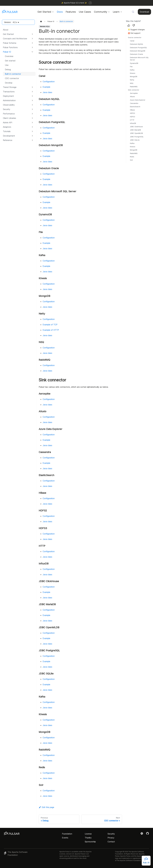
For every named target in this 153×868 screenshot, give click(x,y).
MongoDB (134, 77)
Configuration (49, 82)
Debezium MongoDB (138, 51)
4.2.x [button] (15, 22)
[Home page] (41, 21)
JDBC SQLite (135, 140)
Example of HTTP (51, 330)
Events (65, 838)
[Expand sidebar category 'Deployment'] (32, 96)
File (131, 67)
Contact (111, 842)
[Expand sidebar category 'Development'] (32, 136)
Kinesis (133, 73)
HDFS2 (132, 113)
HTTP (132, 120)
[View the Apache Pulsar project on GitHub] (147, 834)
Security (111, 834)
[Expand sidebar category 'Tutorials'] (32, 131)
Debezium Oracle (136, 54)
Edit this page (46, 807)
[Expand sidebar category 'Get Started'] (32, 34)
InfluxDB (133, 123)
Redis (132, 157)
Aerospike (134, 93)
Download (144, 12)
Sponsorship (90, 842)
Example (46, 87)
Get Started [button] (44, 12)
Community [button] (101, 12)
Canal (132, 41)
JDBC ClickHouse (136, 127)
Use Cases (85, 12)
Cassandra (134, 103)
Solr (131, 160)
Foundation (67, 834)
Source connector (135, 38)
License (88, 834)
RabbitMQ (134, 87)
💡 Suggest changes (136, 30)
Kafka (132, 70)
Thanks (88, 838)
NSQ (132, 83)
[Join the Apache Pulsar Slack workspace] (142, 834)
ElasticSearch (135, 107)
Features (71, 12)
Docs (60, 12)
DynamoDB (134, 63)
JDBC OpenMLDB (136, 133)
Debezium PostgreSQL (138, 48)
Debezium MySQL (137, 44)
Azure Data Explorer (138, 100)
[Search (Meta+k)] (133, 12)
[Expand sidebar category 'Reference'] (32, 140)
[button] (18, 39)
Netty (132, 80)
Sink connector (134, 90)
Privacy (111, 838)
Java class (47, 92)
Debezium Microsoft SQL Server (139, 59)
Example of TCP (50, 325)
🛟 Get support (134, 33)
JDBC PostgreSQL (137, 137)
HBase (132, 110)
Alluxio (132, 97)
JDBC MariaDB (135, 130)
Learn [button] (116, 12)
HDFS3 (132, 117)
